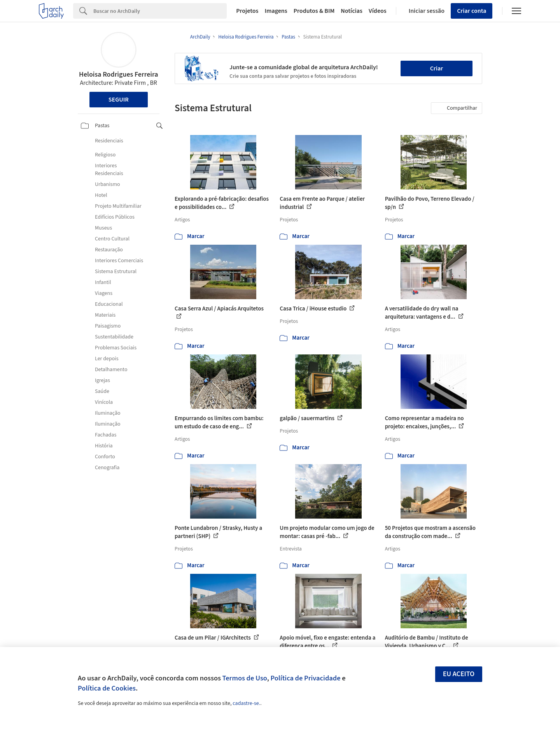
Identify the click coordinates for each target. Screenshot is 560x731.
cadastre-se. (246, 703)
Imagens (276, 11)
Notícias (352, 11)
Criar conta (472, 11)
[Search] (160, 11)
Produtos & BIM (314, 11)
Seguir (119, 100)
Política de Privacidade (305, 678)
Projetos (247, 11)
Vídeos (378, 11)
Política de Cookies (107, 688)
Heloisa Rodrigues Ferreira (119, 75)
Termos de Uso (245, 678)
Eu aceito (459, 674)
